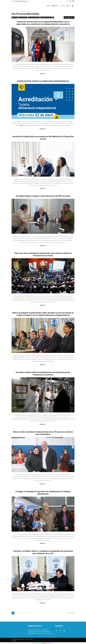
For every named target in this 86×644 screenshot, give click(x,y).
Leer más (43, 74)
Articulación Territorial (46, 17)
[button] (72, 6)
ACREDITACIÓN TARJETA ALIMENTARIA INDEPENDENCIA (43, 81)
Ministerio (55, 6)
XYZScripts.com (50, 643)
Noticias (62, 6)
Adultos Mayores (23, 17)
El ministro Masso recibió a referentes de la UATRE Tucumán (43, 196)
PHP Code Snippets (37, 643)
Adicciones (15, 17)
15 (27, 613)
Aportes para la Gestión (34, 17)
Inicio (49, 6)
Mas (68, 6)
